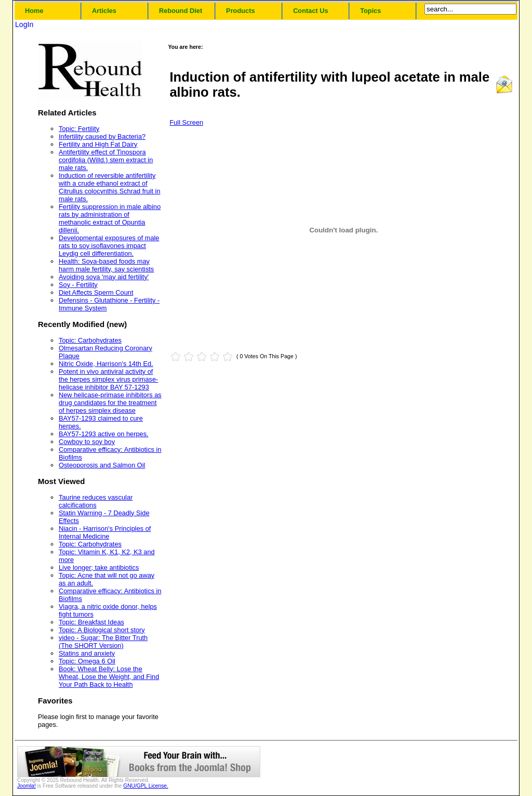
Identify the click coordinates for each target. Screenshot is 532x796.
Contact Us (311, 11)
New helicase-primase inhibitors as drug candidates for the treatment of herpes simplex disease (110, 403)
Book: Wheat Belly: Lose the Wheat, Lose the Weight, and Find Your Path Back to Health (109, 677)
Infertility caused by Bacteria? (102, 136)
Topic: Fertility (79, 129)
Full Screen (186, 122)
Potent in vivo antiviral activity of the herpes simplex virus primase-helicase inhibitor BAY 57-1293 (108, 379)
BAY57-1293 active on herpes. (104, 434)
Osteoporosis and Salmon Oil (102, 465)
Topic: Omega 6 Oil (87, 661)
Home (34, 11)
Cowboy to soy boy (87, 442)
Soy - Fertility (78, 285)
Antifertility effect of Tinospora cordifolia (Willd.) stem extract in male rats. (106, 160)
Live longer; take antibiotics (99, 567)
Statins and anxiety (87, 653)
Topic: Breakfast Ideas (91, 622)
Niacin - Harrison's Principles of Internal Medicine (105, 532)
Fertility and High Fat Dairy (98, 144)
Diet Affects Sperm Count (96, 292)
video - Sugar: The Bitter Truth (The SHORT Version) (103, 642)
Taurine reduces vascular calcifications (96, 501)
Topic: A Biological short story (102, 630)
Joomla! (26, 786)
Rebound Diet (181, 11)
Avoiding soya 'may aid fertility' (104, 277)
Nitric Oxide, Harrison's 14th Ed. (106, 364)
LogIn (24, 24)
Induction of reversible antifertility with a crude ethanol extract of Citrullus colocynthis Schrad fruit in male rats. (110, 187)
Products (240, 11)
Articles (104, 11)
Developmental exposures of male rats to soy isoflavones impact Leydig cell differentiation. (109, 246)
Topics (370, 11)
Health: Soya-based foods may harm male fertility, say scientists (106, 265)
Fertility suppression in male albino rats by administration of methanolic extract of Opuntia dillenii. (110, 218)
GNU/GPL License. (146, 786)
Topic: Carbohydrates (90, 340)
